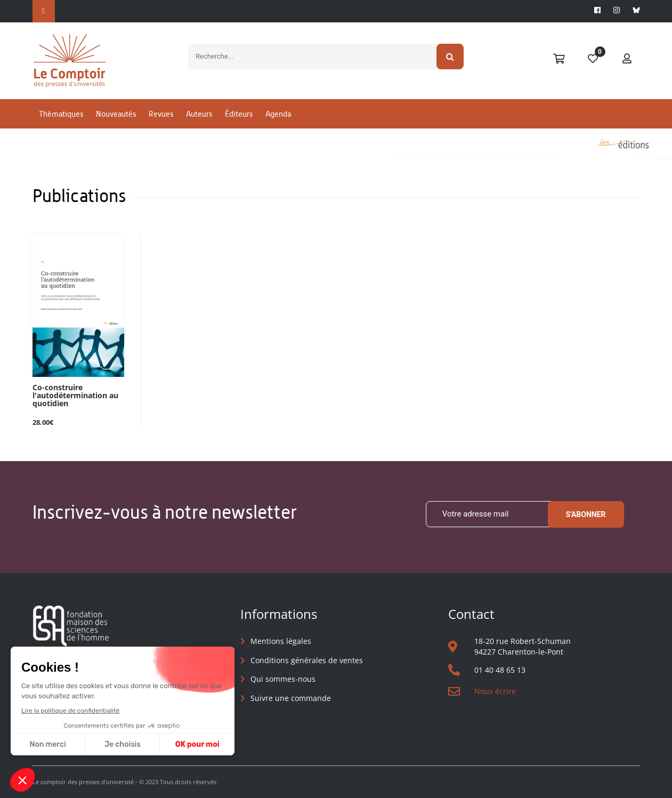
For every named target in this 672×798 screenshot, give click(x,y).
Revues (161, 114)
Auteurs (199, 114)
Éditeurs (239, 114)
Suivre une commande (291, 698)
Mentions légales (281, 641)
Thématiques (61, 114)
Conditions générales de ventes (307, 660)
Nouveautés (116, 114)
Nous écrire (495, 691)
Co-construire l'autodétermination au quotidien (75, 396)
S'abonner (586, 514)
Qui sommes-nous (283, 679)
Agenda (278, 114)
